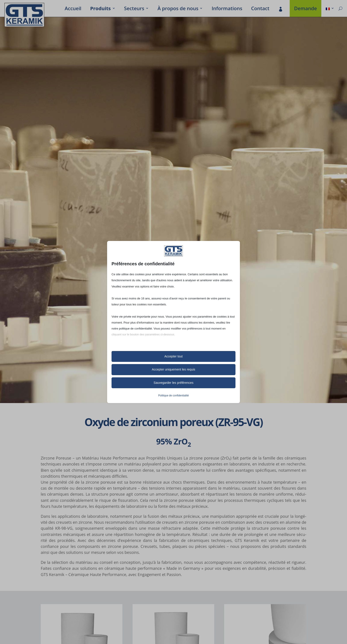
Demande (306, 9)
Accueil (73, 9)
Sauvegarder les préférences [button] (173, 383)
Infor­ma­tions (227, 9)
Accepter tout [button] (174, 356)
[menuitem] (330, 9)
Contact (260, 9)
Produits (100, 9)
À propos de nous (178, 9)
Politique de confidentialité (173, 396)
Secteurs (134, 9)
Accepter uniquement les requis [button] (173, 369)
